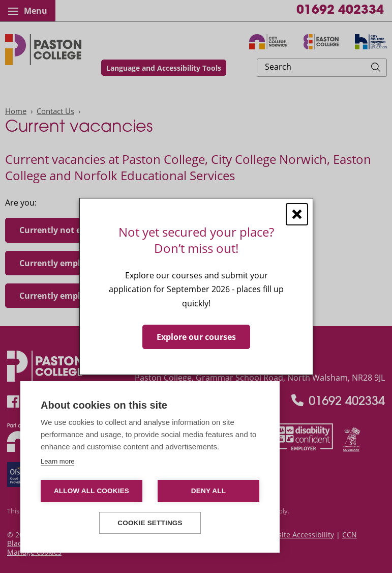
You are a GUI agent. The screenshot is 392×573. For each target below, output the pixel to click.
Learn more (57, 461)
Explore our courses (196, 337)
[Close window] (297, 214)
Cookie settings (150, 523)
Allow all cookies (92, 491)
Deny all (208, 491)
